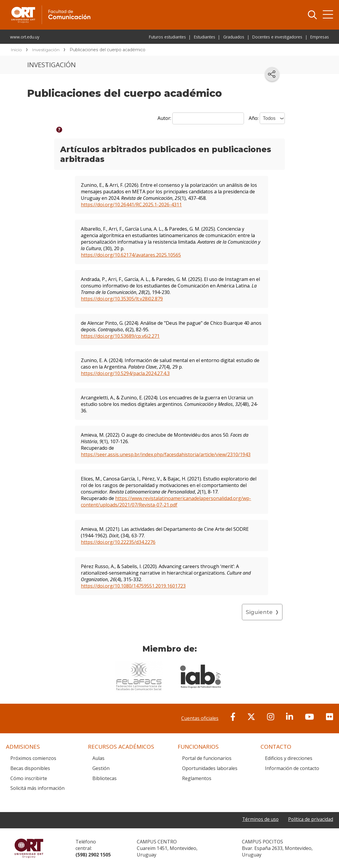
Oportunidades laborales (210, 768)
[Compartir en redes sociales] (272, 74)
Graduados (234, 37)
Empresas (320, 37)
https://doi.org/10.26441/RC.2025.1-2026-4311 (131, 205)
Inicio (16, 50)
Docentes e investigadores (277, 37)
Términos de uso (259, 819)
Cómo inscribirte (29, 778)
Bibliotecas (105, 778)
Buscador (312, 15)
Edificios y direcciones (289, 758)
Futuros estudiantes (167, 37)
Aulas (98, 758)
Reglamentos (197, 778)
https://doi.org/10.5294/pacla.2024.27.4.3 (125, 373)
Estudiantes (205, 37)
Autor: (165, 118)
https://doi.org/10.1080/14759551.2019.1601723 (133, 586)
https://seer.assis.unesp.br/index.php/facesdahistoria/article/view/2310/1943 (166, 454)
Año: (254, 118)
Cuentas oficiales (200, 718)
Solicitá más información (37, 788)
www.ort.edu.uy (25, 37)
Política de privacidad (310, 819)
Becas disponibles (30, 768)
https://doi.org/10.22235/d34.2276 (118, 542)
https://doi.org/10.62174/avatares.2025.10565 (131, 255)
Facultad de (98, 7)
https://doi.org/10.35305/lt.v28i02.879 (122, 299)
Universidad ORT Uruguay (29, 848)
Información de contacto (292, 768)
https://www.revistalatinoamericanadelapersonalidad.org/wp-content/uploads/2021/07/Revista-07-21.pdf (166, 501)
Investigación (46, 50)
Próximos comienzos (33, 758)
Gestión (101, 768)
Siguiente (259, 612)
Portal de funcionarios (207, 758)
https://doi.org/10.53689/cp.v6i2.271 (120, 336)
